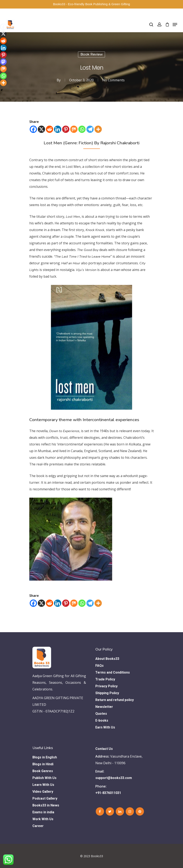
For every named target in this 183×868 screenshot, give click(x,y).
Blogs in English (45, 757)
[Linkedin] (58, 129)
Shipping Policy (107, 693)
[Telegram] (90, 129)
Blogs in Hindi (43, 764)
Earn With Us (105, 727)
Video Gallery (43, 792)
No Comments (113, 80)
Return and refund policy (115, 700)
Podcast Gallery (45, 798)
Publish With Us (44, 778)
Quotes (101, 714)
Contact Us (104, 749)
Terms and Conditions (113, 672)
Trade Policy (105, 679)
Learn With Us (43, 785)
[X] (41, 129)
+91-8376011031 (108, 793)
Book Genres (43, 771)
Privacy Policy (106, 686)
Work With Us (43, 819)
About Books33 (107, 659)
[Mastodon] (3, 62)
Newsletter (104, 707)
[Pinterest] (66, 129)
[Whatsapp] (82, 129)
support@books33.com (114, 778)
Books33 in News (46, 805)
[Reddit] (50, 129)
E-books (102, 720)
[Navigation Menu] (175, 25)
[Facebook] (33, 129)
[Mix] (74, 129)
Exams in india (43, 812)
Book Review (91, 54)
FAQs (99, 666)
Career (38, 826)
